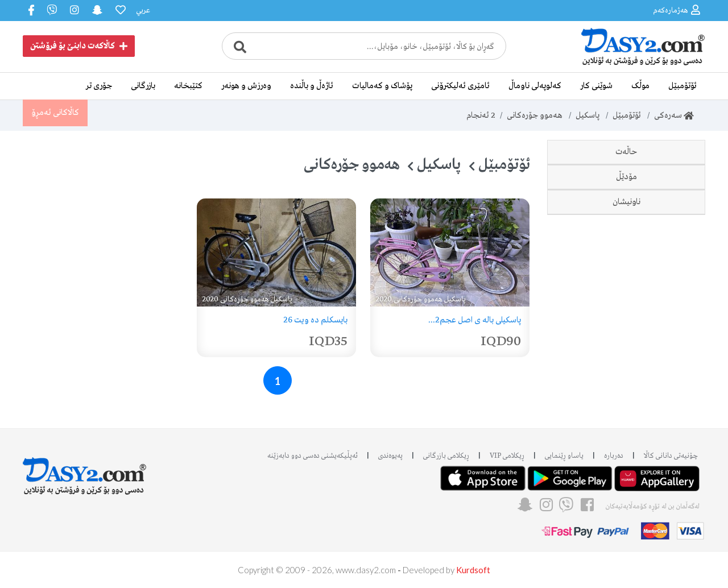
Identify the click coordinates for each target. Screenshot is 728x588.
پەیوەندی (390, 456)
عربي (143, 11)
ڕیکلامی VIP (507, 456)
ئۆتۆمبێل (682, 86)
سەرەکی (674, 115)
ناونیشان (626, 297)
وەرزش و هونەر (246, 86)
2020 (663, 261)
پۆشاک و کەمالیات (382, 86)
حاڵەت (626, 152)
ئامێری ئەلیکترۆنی (460, 86)
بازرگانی (143, 86)
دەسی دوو (655, 188)
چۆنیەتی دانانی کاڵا (671, 456)
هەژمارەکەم (677, 10)
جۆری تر (99, 86)
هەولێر (662, 334)
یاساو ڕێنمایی (564, 456)
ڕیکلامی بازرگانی (446, 456)
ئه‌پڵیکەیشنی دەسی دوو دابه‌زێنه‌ (313, 456)
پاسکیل (588, 115)
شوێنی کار (596, 86)
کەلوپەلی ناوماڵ (535, 86)
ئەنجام (481, 115)
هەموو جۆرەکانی (535, 115)
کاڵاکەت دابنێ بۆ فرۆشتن (79, 46)
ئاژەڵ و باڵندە (312, 86)
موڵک (640, 86)
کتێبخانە (188, 86)
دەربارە (614, 456)
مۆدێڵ (626, 225)
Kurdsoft (473, 570)
